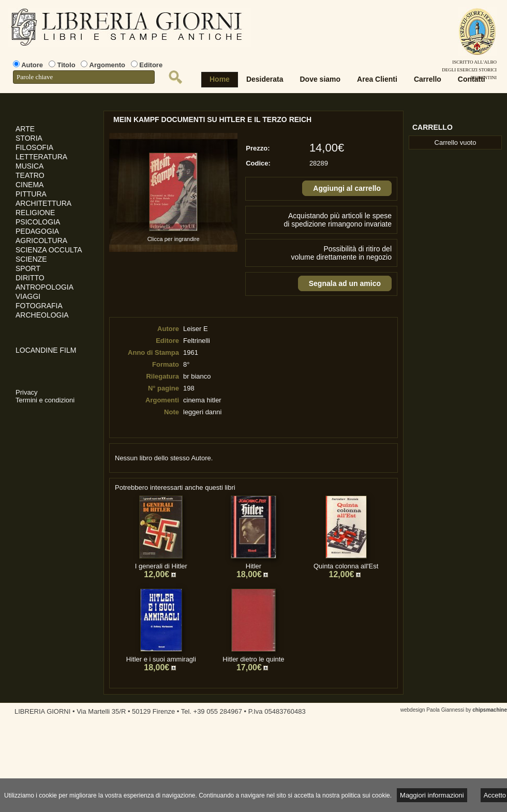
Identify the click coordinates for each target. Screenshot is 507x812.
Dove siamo (320, 79)
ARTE (25, 129)
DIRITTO (30, 278)
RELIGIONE (35, 213)
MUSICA (29, 166)
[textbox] (84, 77)
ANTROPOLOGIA (44, 287)
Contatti (472, 79)
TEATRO (30, 175)
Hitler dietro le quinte (253, 659)
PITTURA (31, 194)
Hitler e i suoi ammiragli (161, 659)
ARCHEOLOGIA (42, 315)
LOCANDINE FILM (46, 350)
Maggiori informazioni (432, 795)
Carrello (428, 79)
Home (220, 79)
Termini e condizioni (45, 400)
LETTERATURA (41, 157)
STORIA (29, 138)
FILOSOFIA (34, 147)
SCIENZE (31, 259)
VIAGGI (28, 296)
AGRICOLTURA (41, 240)
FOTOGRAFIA (39, 306)
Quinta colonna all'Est (346, 566)
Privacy (27, 392)
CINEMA (29, 185)
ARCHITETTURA (43, 203)
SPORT (28, 268)
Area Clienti (377, 79)
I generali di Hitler (161, 566)
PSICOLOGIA (38, 222)
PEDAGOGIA (37, 231)
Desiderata (265, 79)
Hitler (253, 566)
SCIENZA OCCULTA (49, 250)
